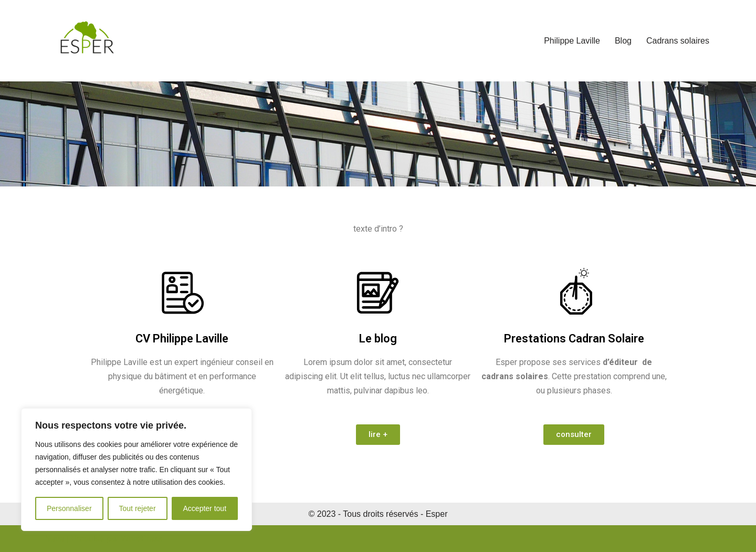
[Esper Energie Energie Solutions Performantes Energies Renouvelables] (86, 41)
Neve (54, 539)
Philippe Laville (572, 41)
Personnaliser (69, 508)
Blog (623, 41)
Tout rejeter (138, 508)
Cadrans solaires (678, 41)
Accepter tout (205, 508)
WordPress (142, 539)
